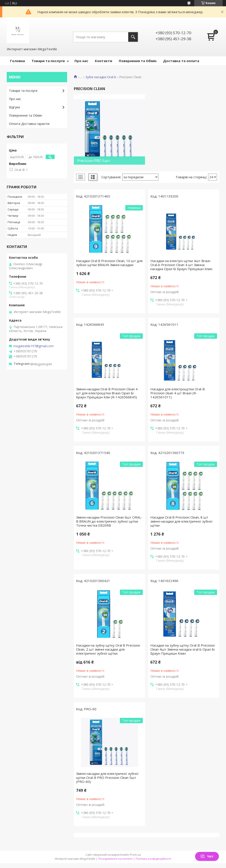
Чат (207, 856)
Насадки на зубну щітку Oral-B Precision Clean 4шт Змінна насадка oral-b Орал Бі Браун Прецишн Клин (183, 649)
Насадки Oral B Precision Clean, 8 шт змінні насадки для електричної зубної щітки (181, 521)
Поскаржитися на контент (115, 859)
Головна (17, 61)
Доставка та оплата (181, 61)
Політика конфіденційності (153, 859)
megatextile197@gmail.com (34, 346)
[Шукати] (133, 37)
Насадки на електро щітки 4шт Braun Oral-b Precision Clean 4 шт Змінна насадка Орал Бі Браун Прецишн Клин (181, 265)
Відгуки (14, 107)
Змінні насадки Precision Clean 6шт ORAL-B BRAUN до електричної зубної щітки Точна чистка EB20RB (109, 521)
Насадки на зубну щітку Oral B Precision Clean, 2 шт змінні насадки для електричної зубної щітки (108, 649)
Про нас (81, 61)
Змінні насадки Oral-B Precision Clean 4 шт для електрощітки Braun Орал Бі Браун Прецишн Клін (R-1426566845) (107, 393)
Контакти (103, 61)
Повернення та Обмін (138, 61)
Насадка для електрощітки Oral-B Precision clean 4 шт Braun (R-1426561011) (178, 393)
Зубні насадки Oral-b (101, 77)
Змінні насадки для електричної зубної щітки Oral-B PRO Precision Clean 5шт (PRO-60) (107, 778)
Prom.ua (135, 855)
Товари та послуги (48, 61)
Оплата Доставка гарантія (29, 124)
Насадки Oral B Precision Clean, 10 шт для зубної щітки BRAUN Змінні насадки (109, 263)
